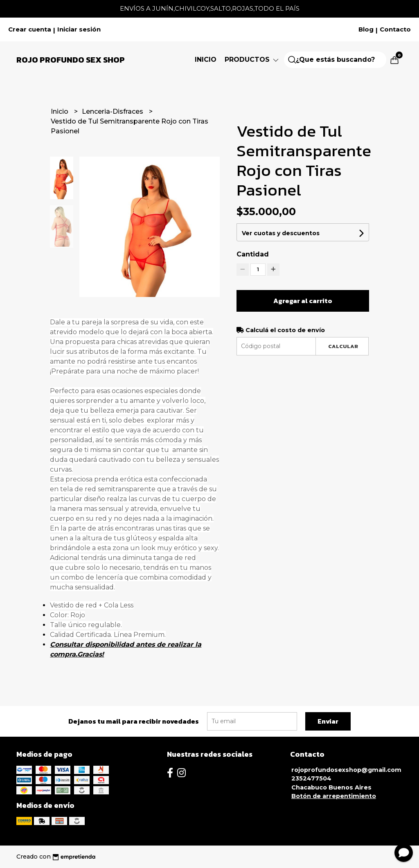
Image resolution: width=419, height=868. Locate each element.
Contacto (395, 29)
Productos (252, 60)
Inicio (206, 60)
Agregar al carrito (303, 301)
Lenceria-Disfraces (113, 111)
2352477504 (311, 778)
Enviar (328, 721)
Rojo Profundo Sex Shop (71, 60)
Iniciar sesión (79, 29)
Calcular (343, 346)
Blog (366, 29)
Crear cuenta (30, 29)
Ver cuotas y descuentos (281, 233)
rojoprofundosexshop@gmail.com (346, 770)
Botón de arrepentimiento (334, 796)
